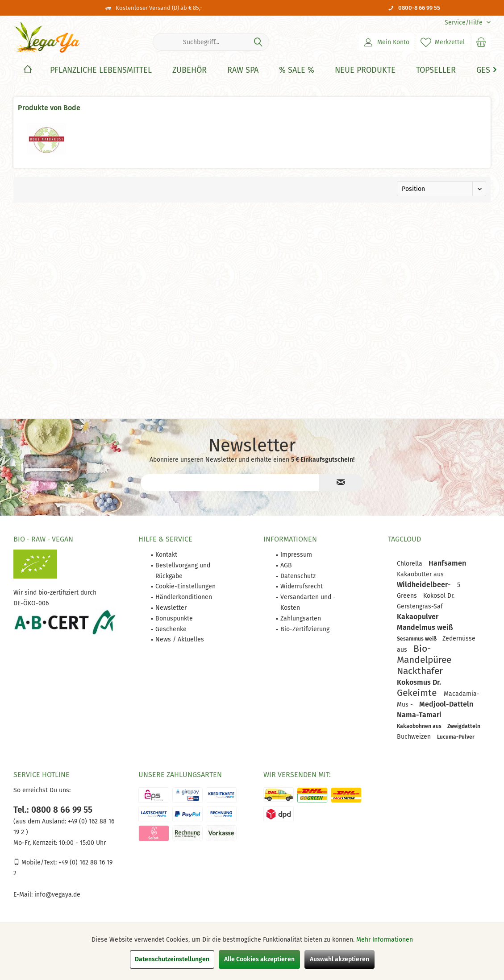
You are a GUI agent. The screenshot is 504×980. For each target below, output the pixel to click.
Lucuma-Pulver (456, 737)
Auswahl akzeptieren (339, 959)
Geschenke (171, 629)
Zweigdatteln (464, 726)
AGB (286, 565)
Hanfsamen (447, 563)
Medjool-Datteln (446, 704)
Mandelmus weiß (425, 627)
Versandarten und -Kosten (308, 602)
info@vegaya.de (57, 895)
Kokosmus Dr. (419, 682)
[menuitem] (464, 23)
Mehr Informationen (385, 940)
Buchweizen (415, 737)
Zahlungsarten (301, 618)
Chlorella (410, 564)
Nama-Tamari (419, 715)
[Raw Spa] (243, 70)
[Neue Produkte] (365, 70)
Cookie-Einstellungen (185, 586)
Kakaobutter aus (420, 574)
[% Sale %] (297, 70)
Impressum (296, 555)
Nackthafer (420, 671)
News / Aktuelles (180, 639)
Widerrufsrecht (302, 586)
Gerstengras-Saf (420, 606)
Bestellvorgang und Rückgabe (183, 571)
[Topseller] (436, 70)
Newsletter (171, 608)
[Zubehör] (190, 70)
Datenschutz (298, 576)
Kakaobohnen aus (420, 726)
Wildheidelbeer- (425, 585)
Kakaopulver (418, 617)
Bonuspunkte (174, 618)
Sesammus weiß (417, 639)
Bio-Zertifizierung (305, 629)
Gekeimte (418, 693)
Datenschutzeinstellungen (172, 959)
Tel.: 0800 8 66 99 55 (53, 810)
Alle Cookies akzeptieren (259, 959)
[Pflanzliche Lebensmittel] (101, 70)
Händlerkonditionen (184, 597)
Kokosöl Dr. (439, 596)
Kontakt (166, 555)
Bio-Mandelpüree (424, 654)
